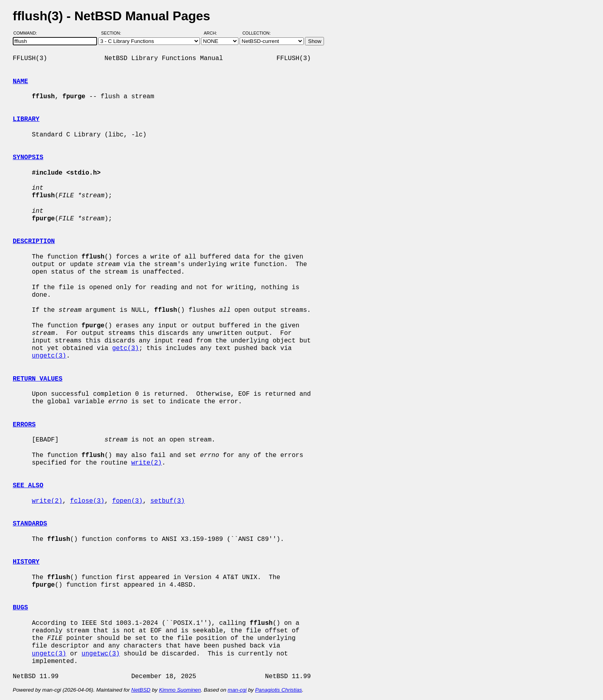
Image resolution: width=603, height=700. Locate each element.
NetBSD (141, 690)
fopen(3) (128, 501)
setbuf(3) (168, 501)
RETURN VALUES (38, 379)
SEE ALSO (28, 486)
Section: (113, 33)
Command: (28, 33)
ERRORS (24, 425)
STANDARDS (30, 524)
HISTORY (26, 562)
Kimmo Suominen (180, 690)
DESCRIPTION (34, 241)
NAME (20, 82)
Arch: (214, 33)
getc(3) (126, 348)
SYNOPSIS (28, 157)
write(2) (147, 463)
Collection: (257, 33)
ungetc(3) (49, 356)
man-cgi (237, 690)
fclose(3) (87, 501)
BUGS (20, 608)
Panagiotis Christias (279, 690)
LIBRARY (26, 119)
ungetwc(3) (101, 654)
